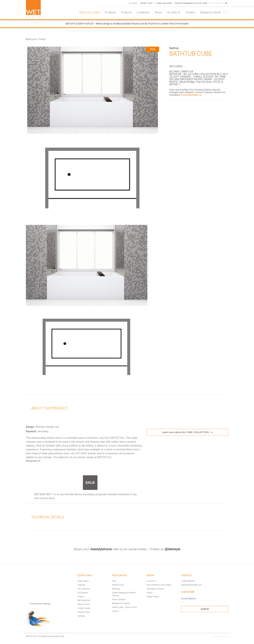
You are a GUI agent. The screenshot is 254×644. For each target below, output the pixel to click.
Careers (116, 611)
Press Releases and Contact (159, 585)
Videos (150, 593)
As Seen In (151, 581)
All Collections (84, 589)
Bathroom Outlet (36, 39)
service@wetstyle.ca (191, 95)
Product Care (118, 585)
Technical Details (45, 517)
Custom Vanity (84, 608)
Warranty (116, 589)
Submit (205, 609)
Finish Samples (119, 599)
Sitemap (81, 616)
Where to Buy (84, 604)
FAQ (114, 581)
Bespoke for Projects (121, 603)
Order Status (83, 581)
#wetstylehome (101, 549)
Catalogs (82, 585)
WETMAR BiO (84, 600)
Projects (81, 597)
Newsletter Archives (155, 589)
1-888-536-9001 (163, 3)
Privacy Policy (84, 612)
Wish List (146, 3)
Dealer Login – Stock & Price (125, 607)
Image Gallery (153, 597)
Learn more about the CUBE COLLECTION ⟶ (187, 432)
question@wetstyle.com (191, 3)
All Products (83, 593)
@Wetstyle (173, 549)
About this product (47, 408)
